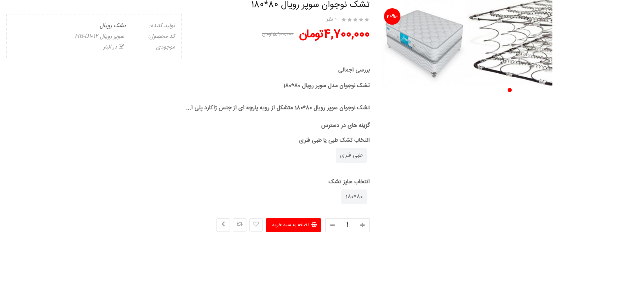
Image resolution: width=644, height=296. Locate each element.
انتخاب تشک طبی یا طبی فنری (334, 141)
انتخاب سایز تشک (349, 182)
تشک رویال (113, 26)
